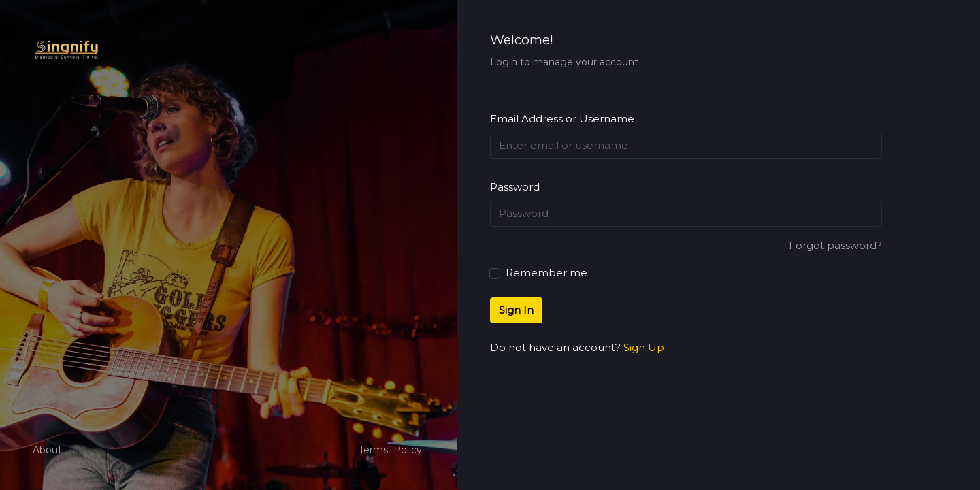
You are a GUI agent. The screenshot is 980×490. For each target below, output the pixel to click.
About (47, 450)
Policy (408, 450)
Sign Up (644, 347)
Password (515, 187)
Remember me (539, 272)
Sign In (516, 310)
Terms (373, 450)
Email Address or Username (562, 119)
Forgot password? (835, 245)
